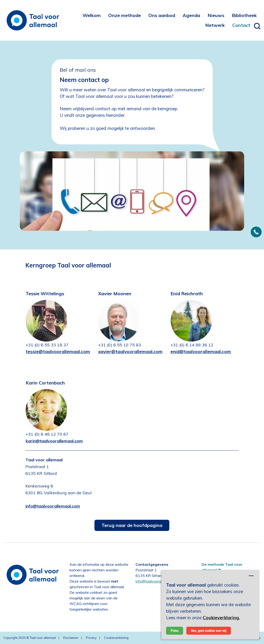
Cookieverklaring (116, 638)
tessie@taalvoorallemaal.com (58, 352)
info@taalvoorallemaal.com (158, 581)
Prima (175, 631)
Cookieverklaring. (221, 618)
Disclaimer (71, 638)
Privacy (91, 638)
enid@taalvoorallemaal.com (201, 352)
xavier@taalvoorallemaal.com (130, 352)
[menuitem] (92, 15)
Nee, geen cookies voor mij (209, 631)
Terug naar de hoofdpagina (132, 525)
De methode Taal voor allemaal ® (222, 567)
